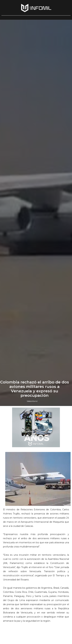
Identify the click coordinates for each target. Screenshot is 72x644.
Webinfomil (32, 401)
